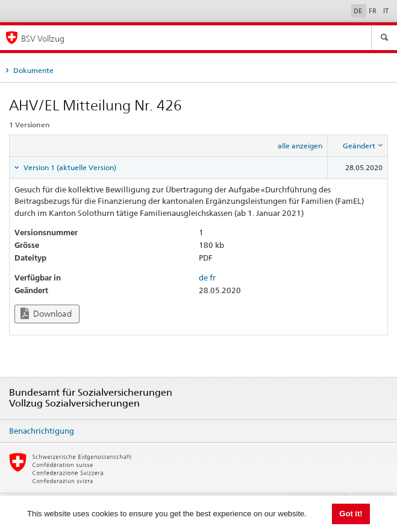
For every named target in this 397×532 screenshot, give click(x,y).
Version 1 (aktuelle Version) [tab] (69, 167)
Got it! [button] (351, 514)
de (203, 277)
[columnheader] (358, 146)
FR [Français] (374, 11)
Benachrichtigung (42, 431)
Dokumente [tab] (33, 70)
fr (213, 277)
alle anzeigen (300, 146)
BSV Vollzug (43, 38)
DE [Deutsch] (359, 11)
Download (46, 313)
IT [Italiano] (386, 11)
